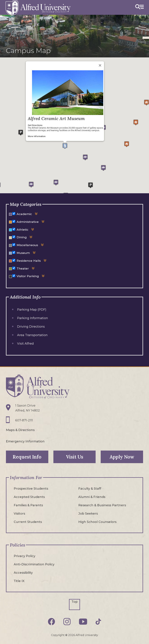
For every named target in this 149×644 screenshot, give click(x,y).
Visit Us (75, 457)
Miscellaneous (27, 245)
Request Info (27, 457)
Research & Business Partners (102, 505)
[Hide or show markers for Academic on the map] (14, 214)
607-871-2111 (24, 420)
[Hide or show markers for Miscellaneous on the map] (14, 245)
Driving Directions (31, 327)
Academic (24, 214)
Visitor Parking (28, 276)
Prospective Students (31, 489)
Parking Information (33, 318)
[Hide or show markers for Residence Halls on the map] (14, 260)
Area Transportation (32, 335)
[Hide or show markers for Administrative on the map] (14, 221)
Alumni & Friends (92, 497)
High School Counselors (97, 522)
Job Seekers (88, 514)
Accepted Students (29, 497)
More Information (37, 136)
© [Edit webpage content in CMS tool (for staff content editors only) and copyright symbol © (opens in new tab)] (66, 635)
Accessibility (23, 573)
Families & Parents (28, 505)
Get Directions (35, 125)
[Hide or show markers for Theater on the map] (14, 268)
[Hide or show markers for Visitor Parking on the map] (14, 276)
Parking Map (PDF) (32, 310)
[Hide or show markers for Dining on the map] (14, 237)
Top (75, 602)
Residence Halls (29, 261)
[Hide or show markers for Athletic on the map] (14, 229)
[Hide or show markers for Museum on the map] (14, 252)
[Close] (100, 65)
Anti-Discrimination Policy (34, 564)
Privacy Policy (24, 556)
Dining (22, 237)
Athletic (22, 230)
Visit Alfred (25, 344)
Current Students (28, 522)
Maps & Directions (20, 430)
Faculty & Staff (90, 489)
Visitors (19, 514)
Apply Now (122, 457)
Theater (23, 268)
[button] (65, 146)
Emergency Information (25, 441)
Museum (23, 253)
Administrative (28, 222)
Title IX (19, 581)
